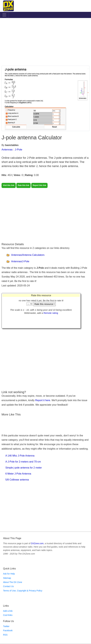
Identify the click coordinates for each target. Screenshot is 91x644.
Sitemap (7, 578)
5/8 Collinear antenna (17, 480)
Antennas (7, 150)
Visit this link (9, 185)
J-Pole (18, 150)
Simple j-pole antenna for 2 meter (24, 468)
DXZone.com (37, 543)
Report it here (43, 400)
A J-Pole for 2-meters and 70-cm (23, 462)
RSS (5, 635)
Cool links (8, 615)
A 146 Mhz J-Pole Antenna (20, 456)
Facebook (8, 630)
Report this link (39, 185)
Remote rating (51, 313)
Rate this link (23, 185)
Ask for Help (9, 574)
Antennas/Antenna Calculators (28, 255)
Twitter (6, 626)
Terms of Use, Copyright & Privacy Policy (23, 591)
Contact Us (8, 586)
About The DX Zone (13, 582)
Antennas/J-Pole (20, 261)
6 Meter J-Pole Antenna (18, 474)
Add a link (8, 611)
